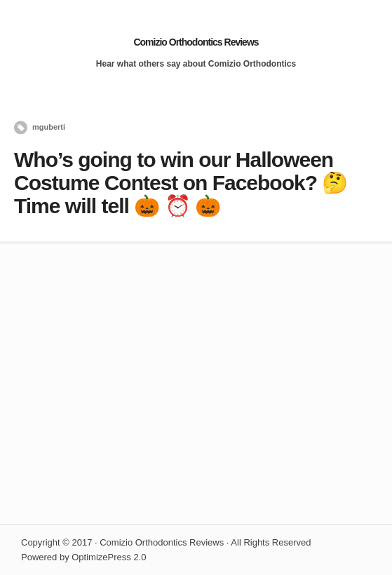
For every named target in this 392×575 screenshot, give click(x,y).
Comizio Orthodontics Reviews (196, 42)
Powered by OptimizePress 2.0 (83, 557)
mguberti (49, 127)
